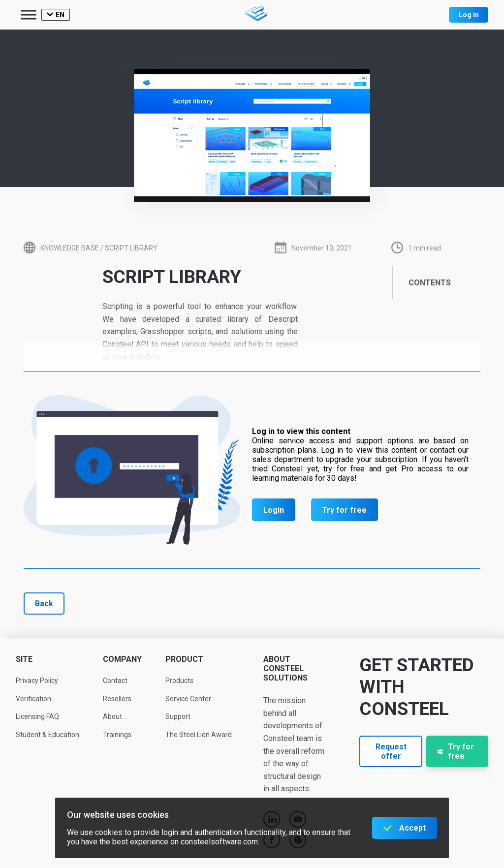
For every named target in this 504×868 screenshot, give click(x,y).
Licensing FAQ (37, 716)
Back (44, 604)
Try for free (344, 510)
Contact (115, 681)
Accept (412, 828)
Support (178, 716)
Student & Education (47, 735)
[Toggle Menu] (29, 15)
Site (24, 659)
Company (122, 659)
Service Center (188, 699)
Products (179, 681)
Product (184, 659)
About (112, 716)
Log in (469, 15)
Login (274, 510)
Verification (33, 699)
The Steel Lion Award (199, 735)
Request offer (391, 751)
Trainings (117, 735)
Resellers (117, 699)
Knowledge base (70, 248)
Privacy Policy (37, 681)
